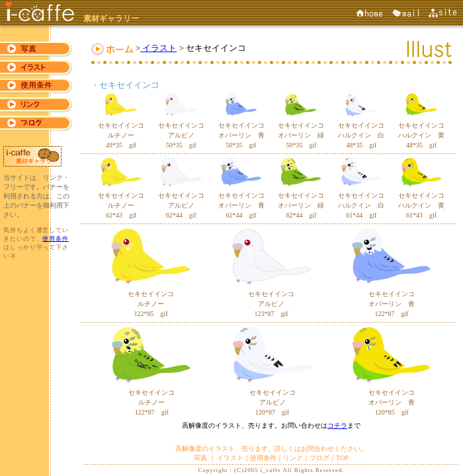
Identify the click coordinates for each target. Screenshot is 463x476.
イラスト (158, 48)
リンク (293, 458)
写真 (201, 458)
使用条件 (56, 239)
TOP (342, 458)
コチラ (337, 425)
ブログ (319, 458)
